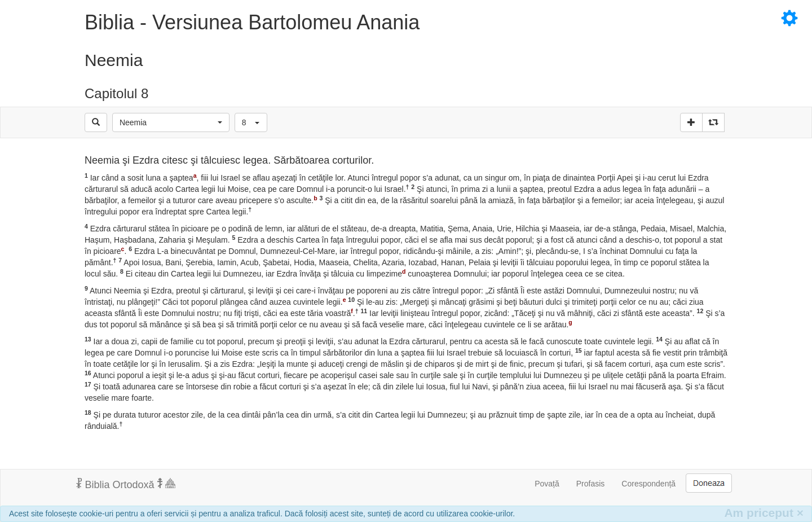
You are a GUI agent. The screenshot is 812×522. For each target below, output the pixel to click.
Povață (547, 484)
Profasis (591, 484)
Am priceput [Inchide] (764, 513)
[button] (171, 122)
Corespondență (648, 484)
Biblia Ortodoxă (126, 484)
